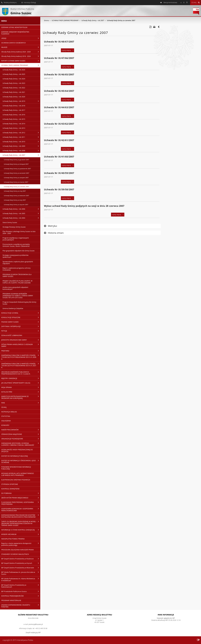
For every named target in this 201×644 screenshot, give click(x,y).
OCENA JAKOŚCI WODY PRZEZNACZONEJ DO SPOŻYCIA (17, 451)
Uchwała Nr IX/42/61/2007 (59, 140)
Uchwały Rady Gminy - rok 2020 (14, 97)
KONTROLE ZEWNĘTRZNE (10, 489)
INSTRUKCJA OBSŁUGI (9, 412)
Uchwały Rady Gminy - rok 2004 (21, 218)
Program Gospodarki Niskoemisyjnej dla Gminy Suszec (19, 303)
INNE (21, 403)
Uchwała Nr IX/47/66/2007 (59, 58)
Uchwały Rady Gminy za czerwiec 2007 (16, 187)
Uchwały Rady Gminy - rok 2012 (21, 133)
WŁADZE (21, 47)
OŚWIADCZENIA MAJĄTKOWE (21, 434)
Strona (46, 20)
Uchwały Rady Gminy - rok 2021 (14, 92)
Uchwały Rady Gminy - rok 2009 (21, 146)
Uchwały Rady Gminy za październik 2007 (17, 169)
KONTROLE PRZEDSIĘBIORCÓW (21, 596)
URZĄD (21, 38)
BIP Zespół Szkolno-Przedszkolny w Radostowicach (21, 586)
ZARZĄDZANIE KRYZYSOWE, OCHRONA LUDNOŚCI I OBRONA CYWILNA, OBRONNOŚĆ (21, 444)
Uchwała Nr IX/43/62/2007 (59, 124)
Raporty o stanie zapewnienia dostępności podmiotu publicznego (21, 544)
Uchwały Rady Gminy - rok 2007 (21, 155)
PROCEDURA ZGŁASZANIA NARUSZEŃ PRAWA (17, 550)
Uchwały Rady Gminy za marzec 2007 (16, 182)
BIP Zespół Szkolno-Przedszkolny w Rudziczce (21, 559)
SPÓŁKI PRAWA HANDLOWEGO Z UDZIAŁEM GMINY (21, 345)
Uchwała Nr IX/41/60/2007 (59, 157)
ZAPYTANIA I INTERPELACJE (21, 326)
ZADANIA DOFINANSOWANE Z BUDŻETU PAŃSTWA (21, 606)
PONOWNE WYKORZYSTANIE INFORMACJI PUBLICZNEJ (16, 468)
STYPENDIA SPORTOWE (10, 484)
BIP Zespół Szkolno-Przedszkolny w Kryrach (21, 563)
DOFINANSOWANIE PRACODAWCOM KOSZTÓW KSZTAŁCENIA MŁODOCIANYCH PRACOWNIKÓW (21, 516)
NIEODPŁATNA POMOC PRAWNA (13, 539)
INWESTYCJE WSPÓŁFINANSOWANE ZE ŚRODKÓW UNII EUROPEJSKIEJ (21, 397)
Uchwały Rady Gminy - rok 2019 (21, 101)
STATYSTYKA (6, 416)
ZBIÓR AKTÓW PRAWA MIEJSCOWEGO (21, 498)
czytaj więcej (68, 50)
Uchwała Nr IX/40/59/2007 (59, 173)
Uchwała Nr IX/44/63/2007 (59, 107)
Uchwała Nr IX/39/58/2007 (59, 189)
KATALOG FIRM (21, 392)
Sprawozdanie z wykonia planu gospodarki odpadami (18, 263)
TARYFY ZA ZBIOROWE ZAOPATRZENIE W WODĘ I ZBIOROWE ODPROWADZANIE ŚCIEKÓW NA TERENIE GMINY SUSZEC (21, 523)
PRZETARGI (21, 351)
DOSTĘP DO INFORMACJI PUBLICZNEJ (15, 456)
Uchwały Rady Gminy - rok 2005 (21, 213)
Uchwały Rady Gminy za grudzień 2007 (16, 160)
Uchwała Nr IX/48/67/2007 (59, 42)
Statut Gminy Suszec (10, 222)
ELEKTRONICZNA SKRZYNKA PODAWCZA (16, 480)
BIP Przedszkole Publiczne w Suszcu (21, 591)
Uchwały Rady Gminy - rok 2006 (21, 209)
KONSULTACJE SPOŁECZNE (21, 317)
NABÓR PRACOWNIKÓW (21, 430)
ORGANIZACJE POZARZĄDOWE (21, 439)
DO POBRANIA (21, 493)
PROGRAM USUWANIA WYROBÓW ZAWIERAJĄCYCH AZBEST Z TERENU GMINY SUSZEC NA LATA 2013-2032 (18, 296)
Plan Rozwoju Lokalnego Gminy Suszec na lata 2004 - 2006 (19, 232)
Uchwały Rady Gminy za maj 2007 (15, 191)
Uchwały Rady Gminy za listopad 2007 (16, 164)
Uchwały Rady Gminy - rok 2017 (14, 110)
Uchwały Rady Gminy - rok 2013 (14, 128)
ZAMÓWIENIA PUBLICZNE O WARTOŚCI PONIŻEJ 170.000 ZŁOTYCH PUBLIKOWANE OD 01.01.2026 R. (21, 357)
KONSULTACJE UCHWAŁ (21, 313)
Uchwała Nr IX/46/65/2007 (59, 75)
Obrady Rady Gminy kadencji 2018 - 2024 (21, 56)
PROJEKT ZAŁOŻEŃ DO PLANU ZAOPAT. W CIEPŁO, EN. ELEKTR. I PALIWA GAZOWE (17, 282)
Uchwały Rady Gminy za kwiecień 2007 (16, 196)
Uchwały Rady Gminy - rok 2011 (21, 137)
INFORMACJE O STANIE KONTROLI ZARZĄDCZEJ (21, 530)
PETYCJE (21, 331)
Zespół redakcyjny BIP (33, 633)
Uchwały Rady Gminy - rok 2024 (14, 79)
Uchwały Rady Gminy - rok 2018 (14, 106)
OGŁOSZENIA (6, 421)
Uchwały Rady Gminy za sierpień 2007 (16, 178)
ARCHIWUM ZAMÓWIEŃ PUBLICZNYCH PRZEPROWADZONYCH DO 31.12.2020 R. (21, 373)
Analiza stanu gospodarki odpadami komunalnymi (15, 288)
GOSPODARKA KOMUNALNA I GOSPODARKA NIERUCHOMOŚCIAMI (21, 510)
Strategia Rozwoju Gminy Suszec (14, 227)
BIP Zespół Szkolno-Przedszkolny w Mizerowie (21, 568)
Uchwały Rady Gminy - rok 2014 (14, 124)
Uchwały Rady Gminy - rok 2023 (14, 83)
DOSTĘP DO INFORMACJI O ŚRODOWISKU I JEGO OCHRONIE (21, 461)
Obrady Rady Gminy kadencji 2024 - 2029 (21, 52)
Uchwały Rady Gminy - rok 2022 (14, 88)
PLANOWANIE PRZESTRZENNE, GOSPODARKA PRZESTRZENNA (21, 503)
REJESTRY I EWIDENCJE (21, 378)
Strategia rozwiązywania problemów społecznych (16, 256)
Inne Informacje (166, 615)
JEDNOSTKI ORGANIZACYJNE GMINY (21, 340)
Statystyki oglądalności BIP (166, 618)
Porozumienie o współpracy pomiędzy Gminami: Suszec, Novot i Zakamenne (16, 245)
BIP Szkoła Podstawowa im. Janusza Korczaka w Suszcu (21, 573)
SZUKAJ (4, 407)
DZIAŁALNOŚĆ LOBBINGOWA (12, 335)
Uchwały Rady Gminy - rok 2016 (14, 115)
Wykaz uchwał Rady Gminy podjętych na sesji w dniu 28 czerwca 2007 (84, 206)
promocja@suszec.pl (36, 624)
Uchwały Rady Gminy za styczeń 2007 (16, 205)
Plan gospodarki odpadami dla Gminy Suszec (19, 251)
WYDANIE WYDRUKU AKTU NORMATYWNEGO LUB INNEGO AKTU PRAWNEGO (18, 474)
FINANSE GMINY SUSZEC (21, 322)
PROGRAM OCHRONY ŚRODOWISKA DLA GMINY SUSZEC (17, 275)
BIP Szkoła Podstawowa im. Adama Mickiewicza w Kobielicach (21, 580)
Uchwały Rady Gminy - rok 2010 (21, 142)
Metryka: (51, 226)
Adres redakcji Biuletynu (99, 615)
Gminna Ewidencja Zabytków (13, 308)
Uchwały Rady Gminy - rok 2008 (21, 151)
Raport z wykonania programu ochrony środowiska (17, 269)
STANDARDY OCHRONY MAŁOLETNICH (15, 554)
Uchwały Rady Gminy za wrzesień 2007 (16, 173)
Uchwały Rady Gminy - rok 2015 (14, 119)
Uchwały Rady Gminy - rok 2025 (14, 74)
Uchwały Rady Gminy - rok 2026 (14, 70)
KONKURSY (5, 425)
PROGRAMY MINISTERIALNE (11, 600)
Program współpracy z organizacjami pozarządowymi (16, 239)
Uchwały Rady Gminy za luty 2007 (15, 200)
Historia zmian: (54, 233)
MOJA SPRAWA (21, 387)
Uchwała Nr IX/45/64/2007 (59, 91)
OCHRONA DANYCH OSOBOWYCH (13, 43)
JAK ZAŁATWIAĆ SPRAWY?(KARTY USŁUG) (21, 383)
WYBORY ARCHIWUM (21, 534)
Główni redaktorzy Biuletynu (33, 615)
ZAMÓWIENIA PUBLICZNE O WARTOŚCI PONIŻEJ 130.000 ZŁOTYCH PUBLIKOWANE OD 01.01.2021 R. (21, 366)
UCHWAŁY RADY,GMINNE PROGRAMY (21, 65)
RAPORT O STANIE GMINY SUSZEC (21, 61)
